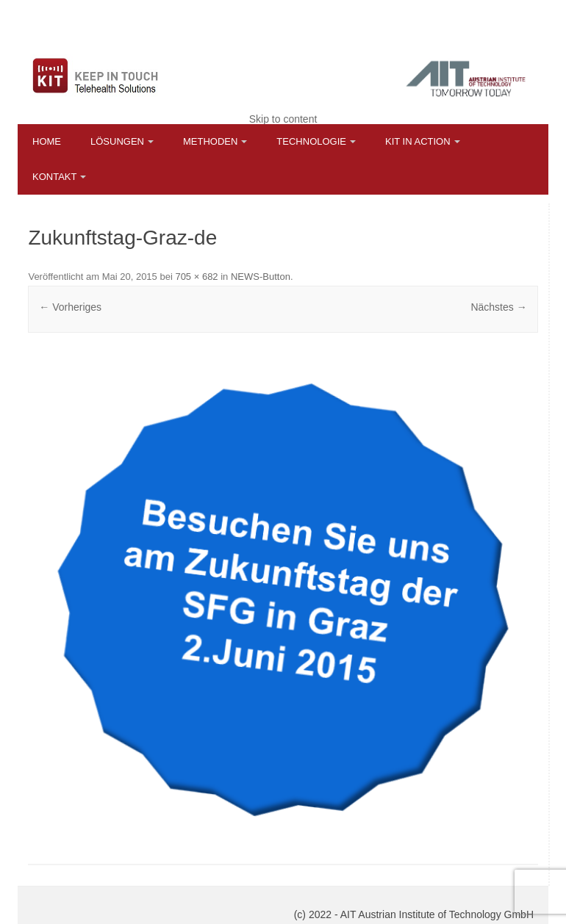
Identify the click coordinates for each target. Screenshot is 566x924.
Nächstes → (498, 307)
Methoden (210, 141)
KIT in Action (418, 141)
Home (47, 141)
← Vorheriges (70, 307)
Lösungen (117, 141)
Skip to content (283, 119)
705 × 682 (196, 277)
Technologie (311, 141)
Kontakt (54, 177)
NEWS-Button (261, 277)
